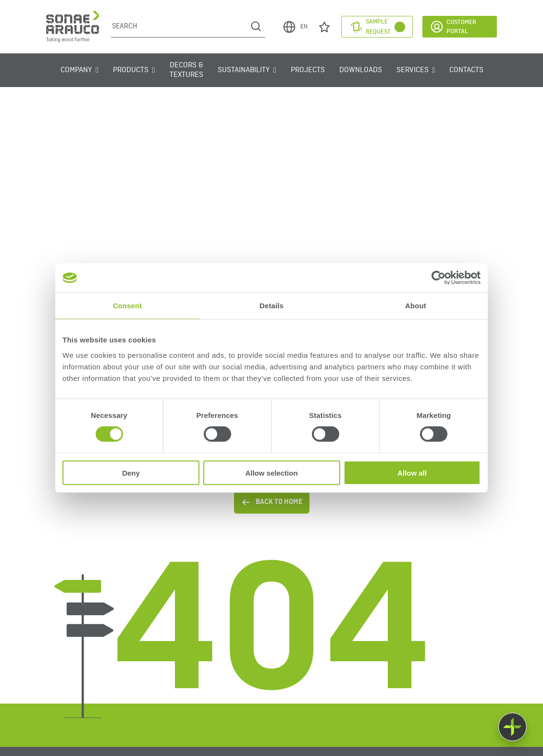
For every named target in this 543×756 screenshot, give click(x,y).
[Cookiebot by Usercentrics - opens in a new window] (438, 278)
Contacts (466, 70)
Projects (308, 70)
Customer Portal (453, 27)
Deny (131, 472)
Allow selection (271, 472)
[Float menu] (512, 727)
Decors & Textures (186, 70)
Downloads (361, 70)
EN (295, 27)
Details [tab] (271, 306)
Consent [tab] (128, 306)
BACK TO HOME (272, 502)
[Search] (179, 26)
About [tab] (416, 306)
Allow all (412, 472)
